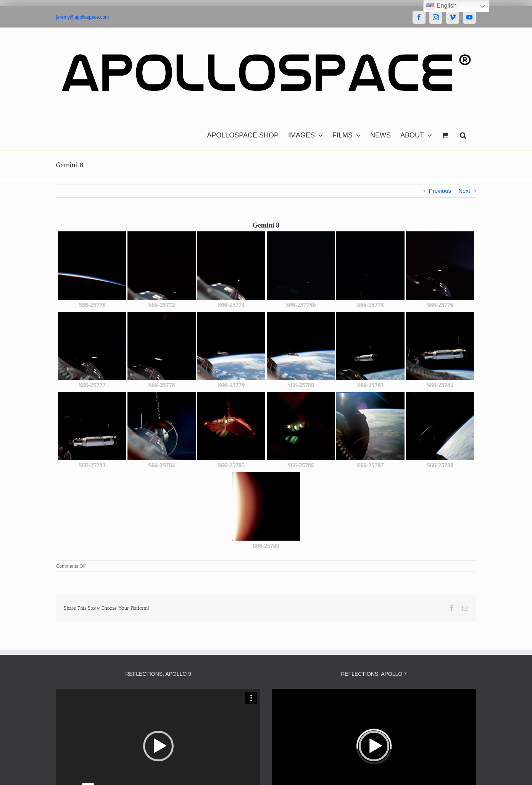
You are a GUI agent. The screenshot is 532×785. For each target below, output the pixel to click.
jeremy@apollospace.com (82, 17)
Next (464, 191)
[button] (463, 133)
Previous (440, 191)
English (441, 6)
